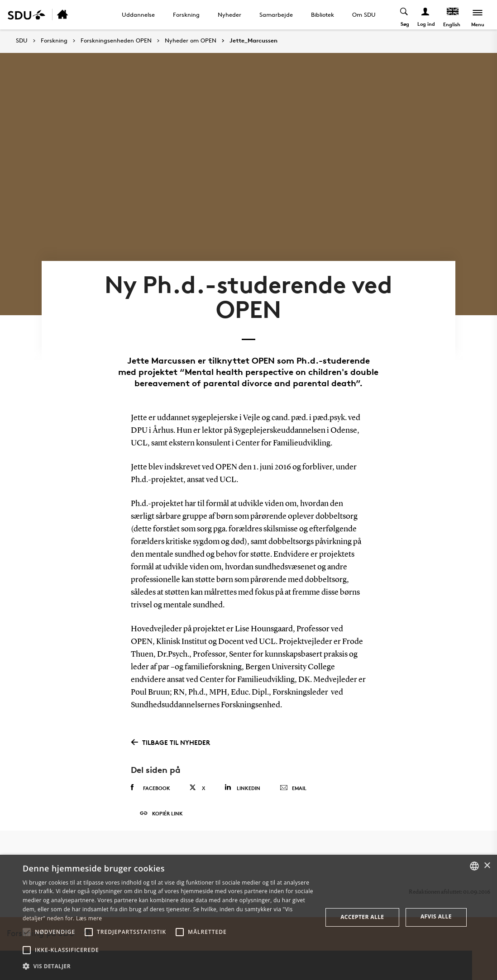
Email (293, 788)
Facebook (151, 788)
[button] (27, 932)
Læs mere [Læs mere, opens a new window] (89, 918)
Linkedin (242, 788)
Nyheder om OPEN (191, 41)
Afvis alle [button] (436, 916)
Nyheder (229, 14)
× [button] (487, 866)
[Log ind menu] (426, 15)
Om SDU (364, 14)
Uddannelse (138, 14)
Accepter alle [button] (362, 917)
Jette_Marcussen (253, 41)
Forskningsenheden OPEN (116, 41)
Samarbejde (276, 14)
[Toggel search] (404, 15)
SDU (22, 40)
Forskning (186, 14)
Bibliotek (323, 14)
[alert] (248, 917)
